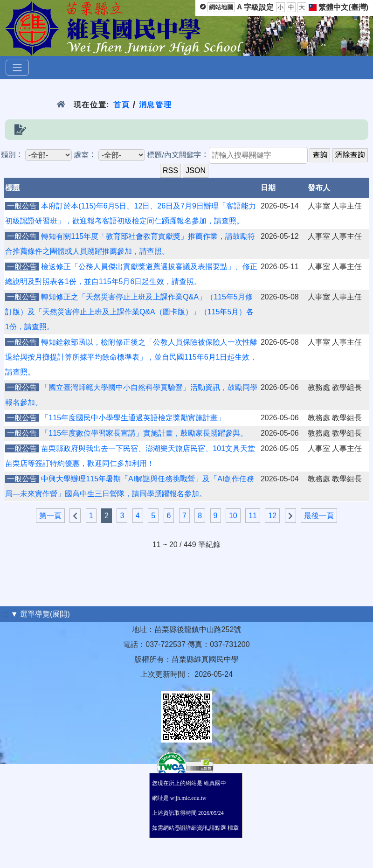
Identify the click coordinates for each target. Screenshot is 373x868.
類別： (12, 155)
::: (5, 614)
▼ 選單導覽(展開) (40, 614)
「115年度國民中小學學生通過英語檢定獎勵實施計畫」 (133, 418)
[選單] (17, 68)
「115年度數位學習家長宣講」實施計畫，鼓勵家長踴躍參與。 (144, 433)
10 (233, 516)
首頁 (121, 105)
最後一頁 (319, 516)
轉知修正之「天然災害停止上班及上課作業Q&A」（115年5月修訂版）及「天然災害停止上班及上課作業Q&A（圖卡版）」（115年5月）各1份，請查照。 (129, 312)
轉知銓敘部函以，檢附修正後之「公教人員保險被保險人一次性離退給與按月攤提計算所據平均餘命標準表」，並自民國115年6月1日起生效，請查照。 (131, 357)
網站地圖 (221, 7)
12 (272, 516)
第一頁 (50, 516)
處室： (85, 155)
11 (253, 516)
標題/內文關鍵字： (178, 155)
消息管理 (155, 105)
